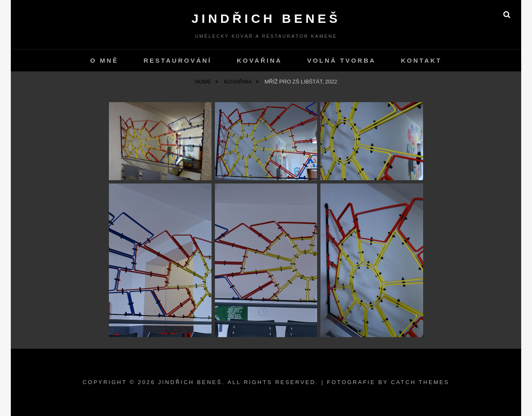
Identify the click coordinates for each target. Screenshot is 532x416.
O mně (104, 60)
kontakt (421, 60)
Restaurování (177, 60)
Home (204, 82)
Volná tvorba (341, 60)
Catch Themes (420, 382)
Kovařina (260, 60)
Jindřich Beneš (266, 18)
